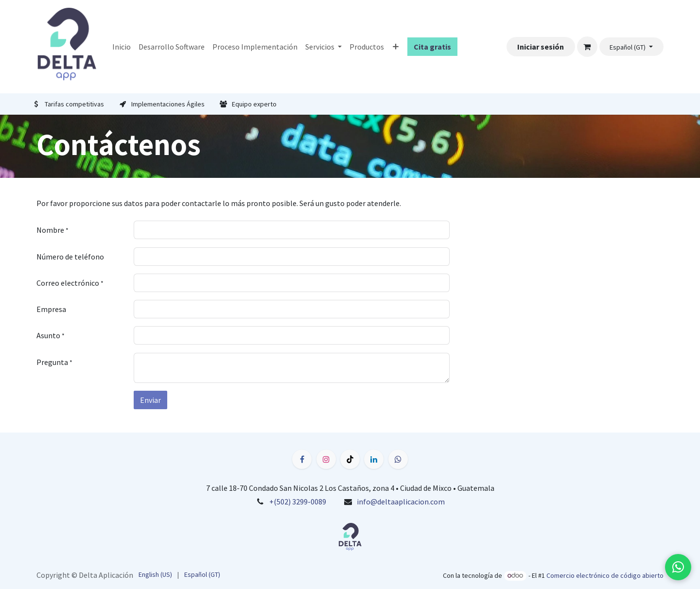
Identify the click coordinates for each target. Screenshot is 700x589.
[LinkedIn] (374, 459)
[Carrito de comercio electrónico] (587, 47)
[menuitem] (122, 47)
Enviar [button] (150, 400)
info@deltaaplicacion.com (401, 502)
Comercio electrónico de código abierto (605, 575)
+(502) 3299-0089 (298, 502)
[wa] (398, 459)
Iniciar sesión (541, 47)
